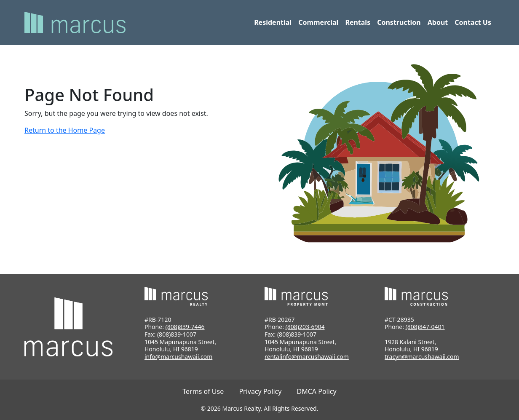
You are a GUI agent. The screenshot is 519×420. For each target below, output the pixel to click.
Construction (399, 22)
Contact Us (473, 22)
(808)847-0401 (425, 327)
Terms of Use (203, 391)
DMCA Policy (317, 391)
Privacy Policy (260, 391)
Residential (273, 22)
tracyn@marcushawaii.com (422, 357)
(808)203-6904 (305, 327)
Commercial (318, 22)
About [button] (438, 22)
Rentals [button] (358, 22)
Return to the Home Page (65, 130)
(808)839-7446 (185, 327)
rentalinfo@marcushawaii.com (307, 357)
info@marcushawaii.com (178, 357)
